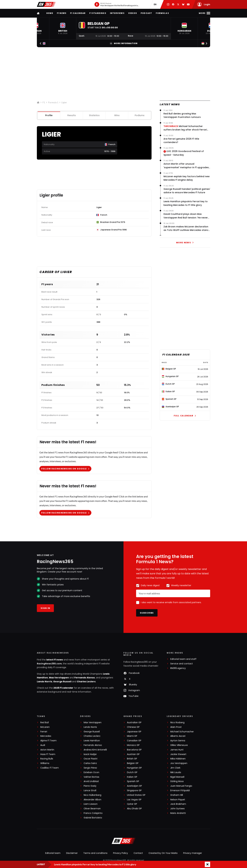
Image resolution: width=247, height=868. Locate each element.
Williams (45, 763)
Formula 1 (53, 102)
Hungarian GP (134, 768)
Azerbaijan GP (134, 786)
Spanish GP (133, 781)
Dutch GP (132, 772)
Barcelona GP (134, 750)
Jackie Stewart (178, 754)
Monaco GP (133, 745)
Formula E (162, 13)
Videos (133, 13)
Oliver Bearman (92, 809)
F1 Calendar (78, 13)
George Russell (62, 682)
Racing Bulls (47, 759)
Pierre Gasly (90, 786)
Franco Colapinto (93, 813)
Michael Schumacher (182, 732)
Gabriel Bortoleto (93, 818)
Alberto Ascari (178, 736)
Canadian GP (134, 741)
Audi (43, 745)
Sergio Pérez (90, 768)
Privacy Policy (121, 853)
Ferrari (44, 732)
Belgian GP (133, 763)
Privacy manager (193, 853)
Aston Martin (47, 750)
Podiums (140, 115)
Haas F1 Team (48, 754)
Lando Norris (45, 682)
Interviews (117, 13)
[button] (63, 29)
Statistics (94, 115)
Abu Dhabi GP (134, 809)
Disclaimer (72, 853)
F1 (44, 102)
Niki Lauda (176, 772)
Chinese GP (133, 727)
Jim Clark (175, 768)
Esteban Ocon (91, 772)
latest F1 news (55, 660)
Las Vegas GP (134, 800)
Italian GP (132, 777)
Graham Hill (177, 795)
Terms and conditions (95, 853)
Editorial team (53, 853)
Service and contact (182, 664)
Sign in (45, 608)
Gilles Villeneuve (179, 745)
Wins (117, 115)
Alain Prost (176, 727)
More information (123, 43)
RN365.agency (178, 668)
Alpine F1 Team (48, 741)
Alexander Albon (92, 800)
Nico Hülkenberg (92, 795)
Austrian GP (133, 754)
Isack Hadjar (90, 754)
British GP (132, 759)
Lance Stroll (90, 790)
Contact (138, 853)
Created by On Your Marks (163, 853)
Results (72, 115)
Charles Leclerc (86, 682)
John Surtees (177, 809)
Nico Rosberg (177, 723)
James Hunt (177, 750)
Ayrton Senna (178, 741)
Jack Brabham (178, 804)
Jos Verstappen (179, 763)
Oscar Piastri (90, 759)
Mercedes (46, 736)
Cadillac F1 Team (50, 768)
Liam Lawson (91, 804)
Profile (49, 115)
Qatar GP (132, 804)
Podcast (146, 13)
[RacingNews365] (123, 841)
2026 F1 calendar (63, 688)
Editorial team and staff (183, 659)
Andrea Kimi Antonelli (95, 750)
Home (50, 13)
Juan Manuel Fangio (181, 786)
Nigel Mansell (177, 777)
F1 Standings (98, 13)
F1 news (62, 13)
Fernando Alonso (85, 678)
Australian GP (134, 723)
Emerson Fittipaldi (180, 790)
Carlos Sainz (90, 763)
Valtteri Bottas (91, 777)
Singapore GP (134, 790)
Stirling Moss (177, 781)
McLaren (45, 727)
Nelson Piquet (178, 800)
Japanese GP (134, 732)
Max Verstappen (59, 678)
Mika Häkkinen (178, 759)
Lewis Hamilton (92, 741)
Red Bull (45, 723)
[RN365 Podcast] (117, 4)
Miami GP (132, 736)
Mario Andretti (178, 813)
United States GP (136, 795)
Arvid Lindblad (91, 781)
